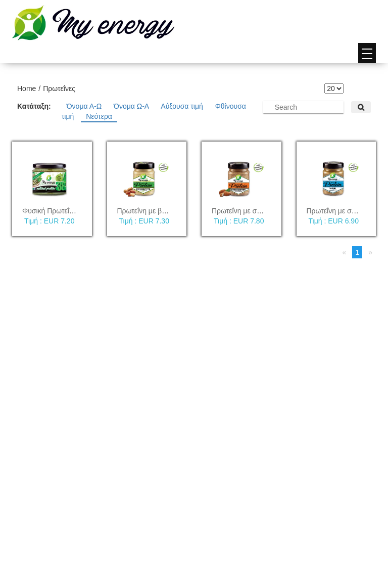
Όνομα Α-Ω (85, 106)
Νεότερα (99, 116)
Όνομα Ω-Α (132, 106)
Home (27, 88)
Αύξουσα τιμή (183, 106)
